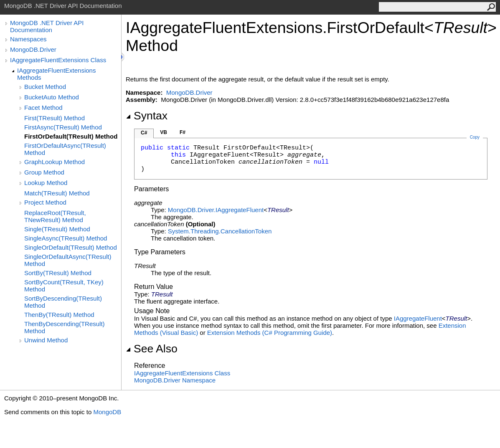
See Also (152, 349)
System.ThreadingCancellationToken (220, 231)
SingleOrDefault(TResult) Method (71, 247)
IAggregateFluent (418, 318)
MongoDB (107, 412)
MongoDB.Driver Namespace (175, 380)
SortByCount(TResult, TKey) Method (64, 286)
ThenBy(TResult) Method (59, 315)
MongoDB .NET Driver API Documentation (47, 26)
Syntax (147, 116)
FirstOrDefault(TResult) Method (71, 136)
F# (183, 132)
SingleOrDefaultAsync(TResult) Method (68, 260)
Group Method (44, 172)
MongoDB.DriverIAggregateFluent (216, 210)
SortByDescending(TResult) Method (63, 302)
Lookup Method (46, 183)
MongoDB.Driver (33, 49)
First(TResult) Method (55, 118)
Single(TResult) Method (57, 229)
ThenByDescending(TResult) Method (65, 327)
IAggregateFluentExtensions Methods (56, 74)
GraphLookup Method (55, 162)
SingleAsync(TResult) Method (66, 238)
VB (164, 132)
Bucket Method (45, 87)
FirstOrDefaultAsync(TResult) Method (65, 149)
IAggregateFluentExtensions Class (58, 60)
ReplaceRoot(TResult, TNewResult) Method (55, 216)
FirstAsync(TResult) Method (63, 127)
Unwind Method (46, 340)
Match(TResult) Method (57, 193)
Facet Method (43, 108)
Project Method (45, 202)
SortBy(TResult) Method (58, 273)
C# (144, 133)
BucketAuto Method (52, 97)
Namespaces (28, 39)
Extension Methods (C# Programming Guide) (270, 333)
